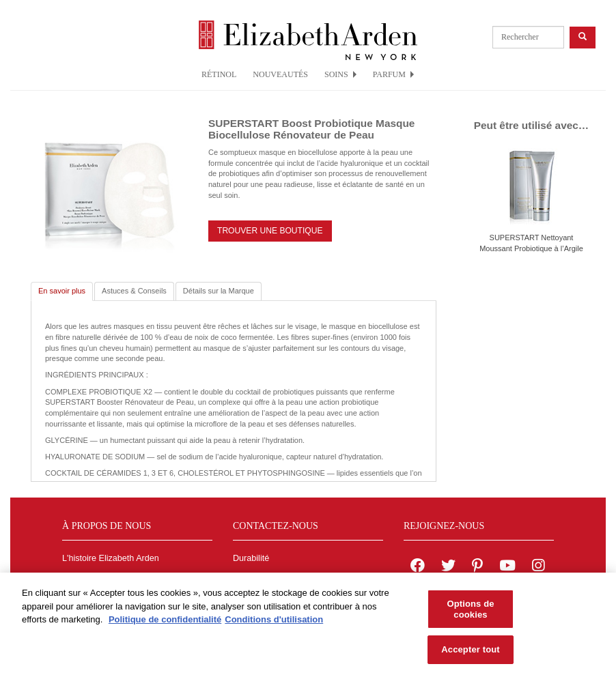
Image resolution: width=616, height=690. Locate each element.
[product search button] (583, 37)
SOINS (340, 74)
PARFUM (393, 74)
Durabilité (251, 558)
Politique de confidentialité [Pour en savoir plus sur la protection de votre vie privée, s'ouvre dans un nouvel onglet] (165, 623)
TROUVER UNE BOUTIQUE (270, 231)
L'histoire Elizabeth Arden (111, 558)
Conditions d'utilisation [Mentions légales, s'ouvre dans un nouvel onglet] (274, 623)
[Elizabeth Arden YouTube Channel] (507, 567)
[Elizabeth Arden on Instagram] (538, 567)
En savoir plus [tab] (62, 291)
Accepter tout (470, 653)
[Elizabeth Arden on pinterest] (477, 567)
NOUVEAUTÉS (280, 74)
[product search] (528, 37)
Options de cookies (470, 613)
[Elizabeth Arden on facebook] (418, 567)
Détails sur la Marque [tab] (219, 291)
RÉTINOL (219, 74)
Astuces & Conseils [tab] (134, 291)
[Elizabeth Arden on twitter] (448, 567)
